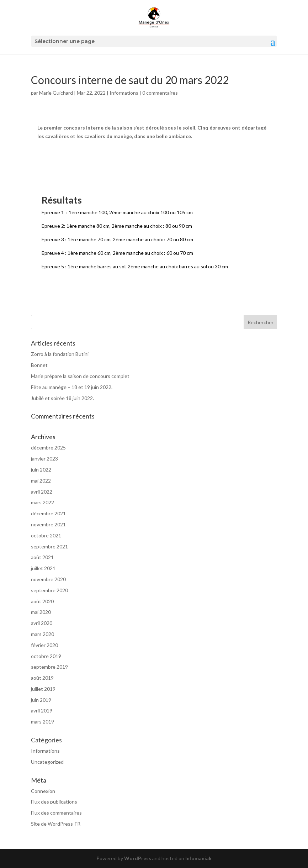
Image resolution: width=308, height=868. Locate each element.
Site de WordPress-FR (56, 824)
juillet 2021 (43, 568)
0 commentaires (160, 93)
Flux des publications (54, 802)
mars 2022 (43, 502)
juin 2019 (41, 700)
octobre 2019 (46, 656)
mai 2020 (41, 612)
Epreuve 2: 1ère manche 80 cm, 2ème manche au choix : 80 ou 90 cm (117, 226)
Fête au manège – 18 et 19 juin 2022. (72, 387)
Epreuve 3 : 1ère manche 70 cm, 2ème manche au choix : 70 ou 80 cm (117, 239)
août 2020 (42, 601)
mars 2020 (43, 634)
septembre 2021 (49, 546)
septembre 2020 (49, 590)
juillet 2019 (43, 689)
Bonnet (39, 365)
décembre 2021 (48, 513)
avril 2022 (42, 492)
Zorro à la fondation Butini (60, 354)
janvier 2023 (44, 459)
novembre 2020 (48, 579)
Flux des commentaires (56, 813)
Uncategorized (47, 762)
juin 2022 (41, 470)
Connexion (43, 791)
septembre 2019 (49, 667)
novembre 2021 (48, 524)
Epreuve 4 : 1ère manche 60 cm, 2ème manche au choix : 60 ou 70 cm (117, 253)
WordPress (138, 858)
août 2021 (42, 557)
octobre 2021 (46, 535)
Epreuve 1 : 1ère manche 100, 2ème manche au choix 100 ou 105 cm (117, 212)
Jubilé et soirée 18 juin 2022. (62, 398)
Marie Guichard (56, 93)
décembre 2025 (48, 448)
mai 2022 (41, 481)
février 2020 (44, 645)
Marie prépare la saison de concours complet (80, 376)
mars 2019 (43, 722)
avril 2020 (42, 623)
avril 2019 (42, 711)
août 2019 (42, 678)
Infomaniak (198, 858)
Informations (124, 93)
